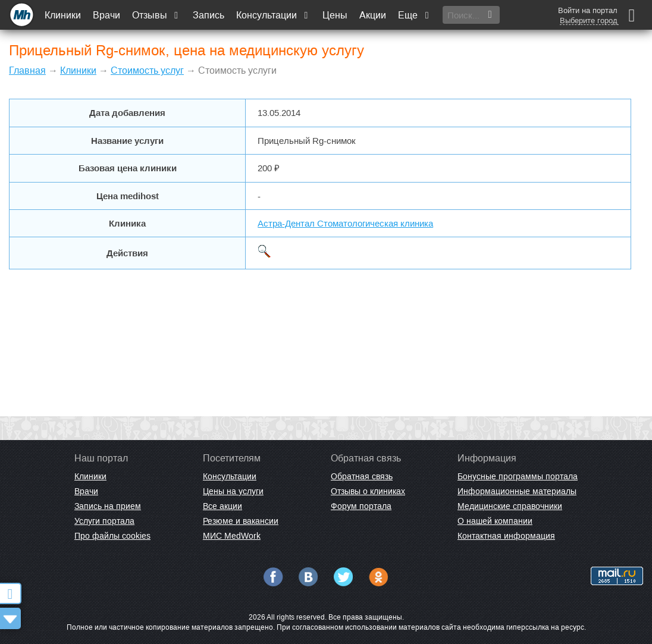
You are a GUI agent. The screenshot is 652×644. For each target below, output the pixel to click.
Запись (209, 15)
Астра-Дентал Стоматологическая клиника (345, 223)
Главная (27, 70)
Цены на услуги (233, 491)
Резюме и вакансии (241, 521)
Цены (335, 15)
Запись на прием (108, 506)
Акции (373, 15)
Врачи (106, 15)
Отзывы (156, 15)
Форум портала (361, 506)
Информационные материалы (517, 491)
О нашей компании (495, 521)
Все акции (222, 506)
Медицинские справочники (510, 506)
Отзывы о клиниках (368, 491)
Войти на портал (588, 10)
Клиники (63, 15)
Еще (415, 15)
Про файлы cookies (112, 536)
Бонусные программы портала (518, 476)
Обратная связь (362, 476)
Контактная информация (506, 536)
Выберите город (589, 21)
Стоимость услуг (147, 70)
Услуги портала (104, 521)
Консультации (273, 15)
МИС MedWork (232, 536)
